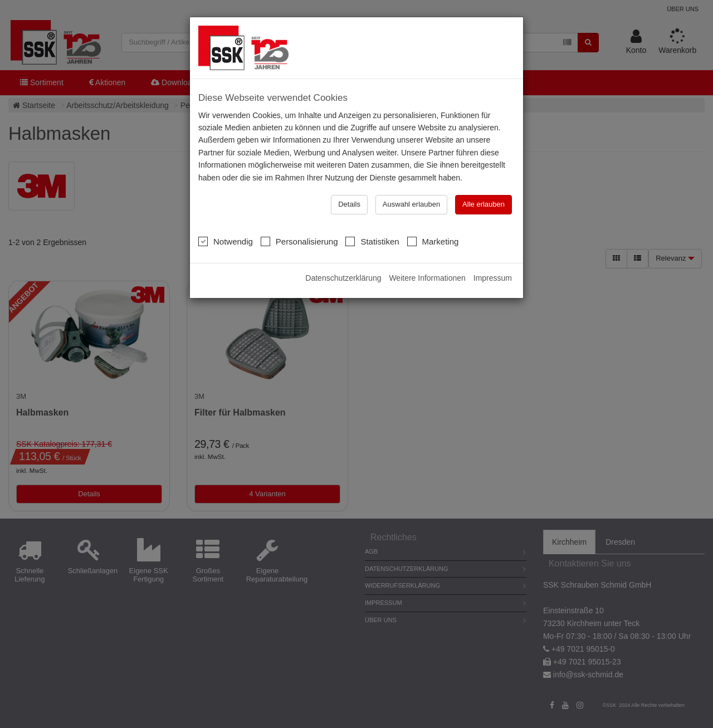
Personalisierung (299, 241)
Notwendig (226, 241)
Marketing (433, 241)
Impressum (493, 278)
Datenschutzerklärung (343, 278)
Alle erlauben (484, 204)
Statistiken (372, 241)
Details (349, 204)
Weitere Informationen (427, 278)
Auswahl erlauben (411, 204)
